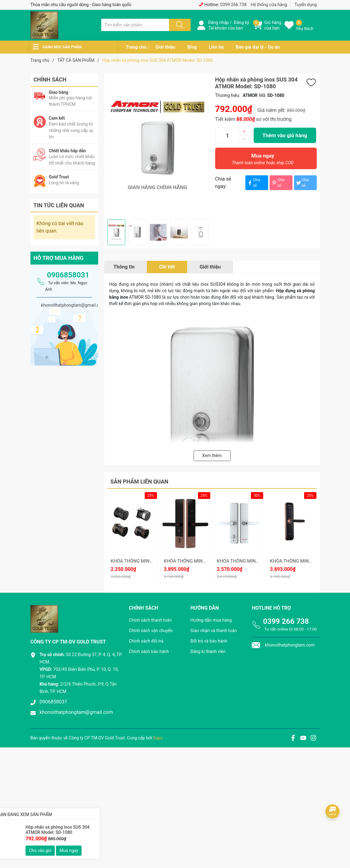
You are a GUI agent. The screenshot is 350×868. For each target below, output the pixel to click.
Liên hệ (216, 47)
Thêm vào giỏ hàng (285, 135)
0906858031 (68, 275)
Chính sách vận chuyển (151, 631)
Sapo (158, 738)
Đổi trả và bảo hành (209, 641)
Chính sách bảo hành (149, 651)
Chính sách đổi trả (146, 641)
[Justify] (179, 25)
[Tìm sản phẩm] (135, 25)
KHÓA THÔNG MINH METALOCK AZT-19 (152, 561)
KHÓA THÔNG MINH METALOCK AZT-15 (258, 561)
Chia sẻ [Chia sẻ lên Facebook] (254, 183)
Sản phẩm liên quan (139, 482)
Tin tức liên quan (59, 205)
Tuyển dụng (306, 5)
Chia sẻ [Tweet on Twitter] (302, 183)
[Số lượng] (227, 135)
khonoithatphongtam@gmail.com (76, 712)
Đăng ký (241, 22)
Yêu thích (305, 29)
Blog (192, 47)
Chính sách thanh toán (150, 620)
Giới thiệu (165, 47)
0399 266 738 (233, 5)
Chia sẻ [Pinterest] (278, 183)
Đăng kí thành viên (208, 651)
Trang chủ (136, 47)
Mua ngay (263, 161)
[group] (158, 146)
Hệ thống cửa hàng (269, 5)
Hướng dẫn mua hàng (211, 620)
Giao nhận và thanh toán (213, 631)
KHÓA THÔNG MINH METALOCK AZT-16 (205, 561)
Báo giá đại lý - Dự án (258, 47)
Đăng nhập (218, 22)
